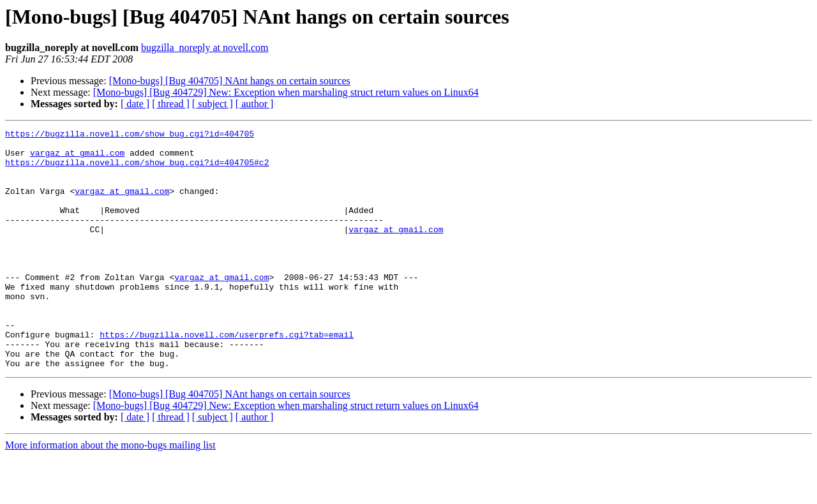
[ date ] (135, 104)
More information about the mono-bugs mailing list (110, 493)
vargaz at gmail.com (77, 158)
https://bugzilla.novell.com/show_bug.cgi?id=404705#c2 (137, 170)
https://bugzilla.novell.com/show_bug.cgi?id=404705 (130, 135)
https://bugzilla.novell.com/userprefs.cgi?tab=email (227, 376)
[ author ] (255, 104)
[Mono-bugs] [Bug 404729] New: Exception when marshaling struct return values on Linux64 (286, 92)
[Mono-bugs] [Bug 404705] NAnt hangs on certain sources (230, 81)
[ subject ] (213, 104)
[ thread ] (171, 104)
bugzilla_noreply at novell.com (205, 48)
